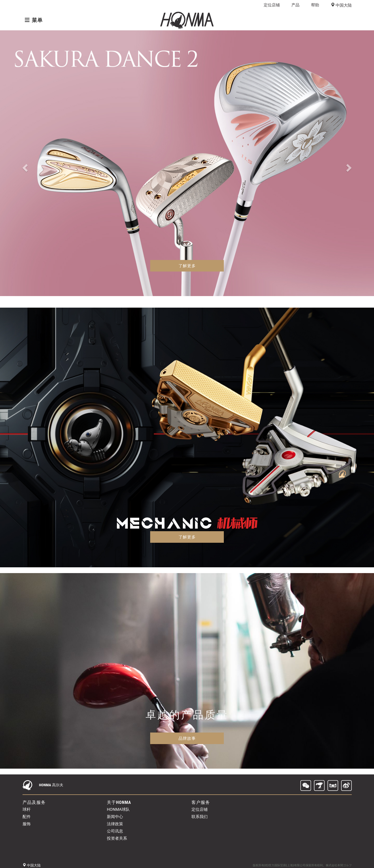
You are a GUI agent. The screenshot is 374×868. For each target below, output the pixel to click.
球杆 (27, 809)
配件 (27, 817)
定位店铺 (272, 5)
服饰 (27, 824)
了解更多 (187, 266)
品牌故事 (187, 738)
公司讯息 (115, 831)
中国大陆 (343, 5)
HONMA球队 (118, 809)
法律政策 (115, 824)
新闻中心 (115, 817)
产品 (295, 5)
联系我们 (200, 817)
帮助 (315, 5)
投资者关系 (117, 838)
